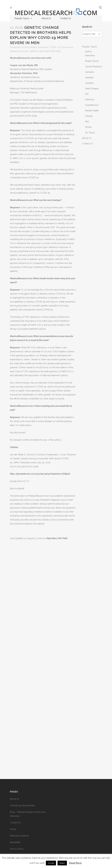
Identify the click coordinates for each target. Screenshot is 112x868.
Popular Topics (24, 18)
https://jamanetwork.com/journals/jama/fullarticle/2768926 (40, 474)
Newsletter (15, 842)
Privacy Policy (17, 849)
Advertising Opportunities (23, 805)
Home (13, 829)
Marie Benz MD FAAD (50, 51)
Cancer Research (94, 67)
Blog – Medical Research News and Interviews (28, 814)
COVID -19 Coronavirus (61, 47)
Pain (87, 122)
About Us (46, 18)
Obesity (89, 116)
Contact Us (66, 18)
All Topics (90, 133)
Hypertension (92, 105)
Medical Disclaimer (19, 836)
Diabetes (89, 78)
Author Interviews (39, 47)
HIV (87, 94)
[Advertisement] (43, 657)
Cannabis (90, 72)
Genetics (90, 83)
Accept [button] (51, 863)
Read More (75, 863)
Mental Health (92, 111)
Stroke (88, 127)
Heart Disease (92, 89)
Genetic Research (19, 51)
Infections (90, 100)
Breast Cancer (92, 61)
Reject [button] (62, 863)
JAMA (32, 51)
